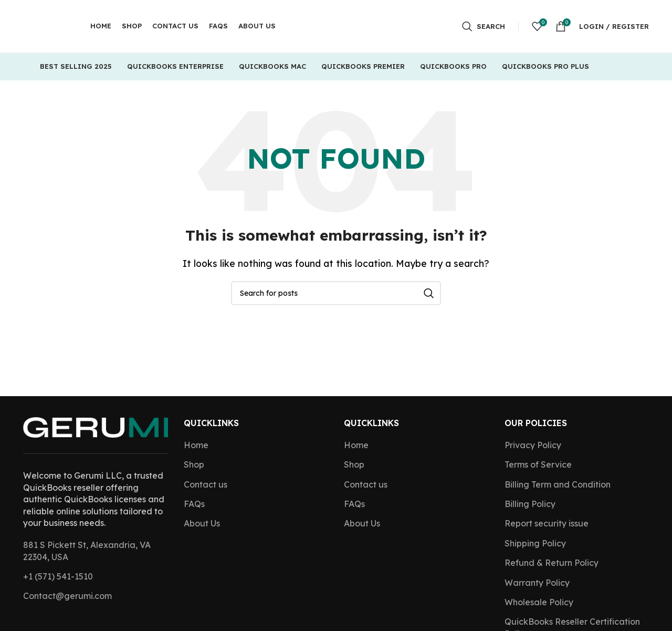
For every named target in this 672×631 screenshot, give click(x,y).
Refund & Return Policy (552, 563)
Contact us (206, 484)
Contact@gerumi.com (67, 596)
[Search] (484, 26)
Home (196, 445)
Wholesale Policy (539, 602)
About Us (202, 523)
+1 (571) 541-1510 (58, 576)
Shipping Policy (535, 543)
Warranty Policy (537, 583)
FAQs (194, 504)
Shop (194, 464)
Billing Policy (530, 504)
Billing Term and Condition (558, 484)
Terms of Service (538, 464)
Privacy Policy (533, 445)
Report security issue (547, 523)
